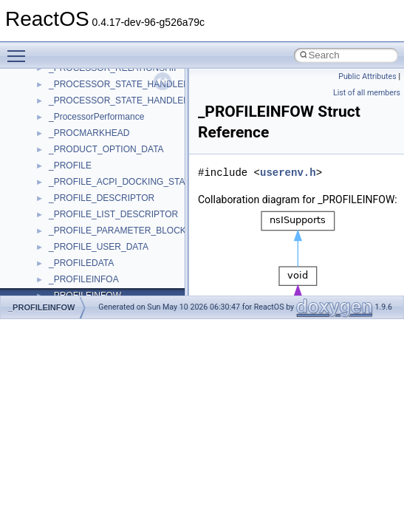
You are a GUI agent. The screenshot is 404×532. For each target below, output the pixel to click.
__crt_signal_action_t (90, 276)
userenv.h (288, 173)
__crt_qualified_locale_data (103, 228)
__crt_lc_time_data (86, 81)
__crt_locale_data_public (98, 114)
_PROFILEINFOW (41, 307)
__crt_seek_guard (84, 260)
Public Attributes (367, 76)
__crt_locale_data (84, 98)
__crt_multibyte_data (90, 211)
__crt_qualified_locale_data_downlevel (125, 244)
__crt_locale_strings (88, 179)
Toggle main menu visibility (20, 50)
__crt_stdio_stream (86, 293)
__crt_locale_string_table (98, 163)
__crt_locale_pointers (91, 130)
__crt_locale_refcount (91, 146)
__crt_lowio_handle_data (98, 195)
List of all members (367, 93)
